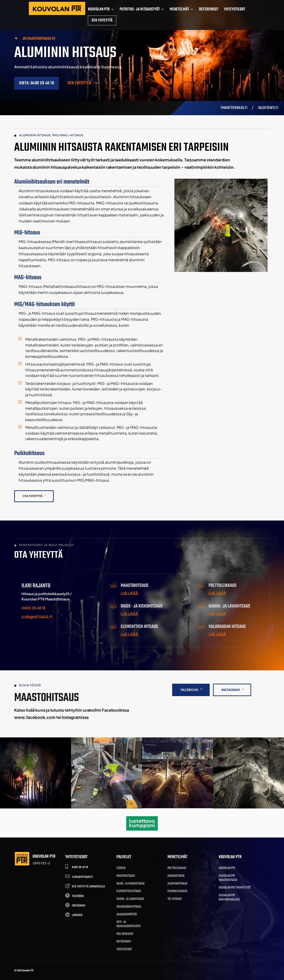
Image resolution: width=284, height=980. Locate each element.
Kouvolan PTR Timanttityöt (235, 888)
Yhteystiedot (124, 950)
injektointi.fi (268, 108)
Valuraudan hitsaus (129, 907)
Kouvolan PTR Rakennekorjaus (229, 898)
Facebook (189, 690)
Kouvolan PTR (227, 868)
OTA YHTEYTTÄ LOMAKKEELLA (88, 887)
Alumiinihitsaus (177, 884)
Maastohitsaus (126, 876)
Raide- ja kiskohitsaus (130, 884)
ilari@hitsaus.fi (37, 617)
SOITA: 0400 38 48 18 (36, 83)
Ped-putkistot (125, 934)
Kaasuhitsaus (176, 876)
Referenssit (124, 942)
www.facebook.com (35, 717)
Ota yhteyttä (79, 83)
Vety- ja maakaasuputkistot (129, 925)
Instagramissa (75, 717)
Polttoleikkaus (177, 868)
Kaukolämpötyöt (127, 915)
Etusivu (121, 868)
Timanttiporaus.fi (234, 108)
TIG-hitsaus (175, 899)
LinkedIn (77, 915)
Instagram (231, 690)
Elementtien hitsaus (129, 892)
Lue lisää (129, 593)
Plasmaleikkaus (177, 892)
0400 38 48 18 (34, 608)
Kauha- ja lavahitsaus (130, 899)
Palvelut (124, 857)
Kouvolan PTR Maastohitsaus (228, 878)
